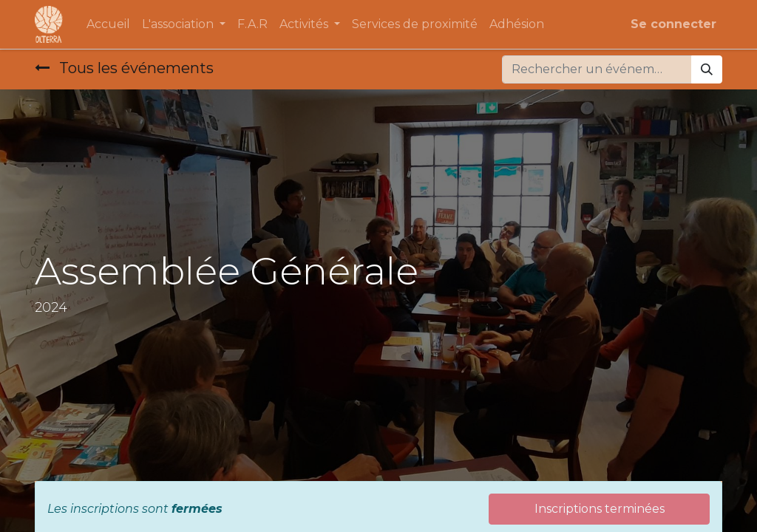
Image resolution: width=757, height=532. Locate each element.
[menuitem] (108, 24)
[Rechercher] (707, 69)
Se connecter (673, 24)
